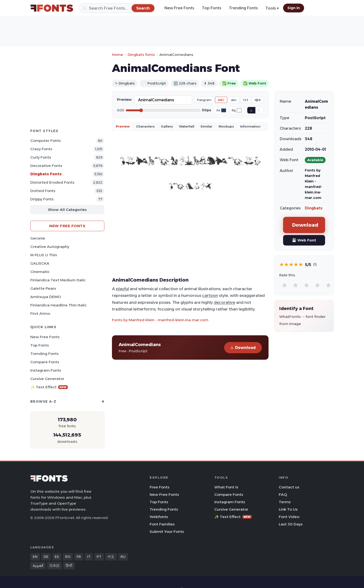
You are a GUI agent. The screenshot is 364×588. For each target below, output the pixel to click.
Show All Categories (67, 210)
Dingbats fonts (141, 55)
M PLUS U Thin (44, 255)
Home (118, 55)
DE (46, 557)
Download (243, 348)
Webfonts (159, 517)
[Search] (117, 8)
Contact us (289, 487)
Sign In (294, 8)
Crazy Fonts (41, 149)
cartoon (210, 295)
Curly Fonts (41, 157)
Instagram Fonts (46, 370)
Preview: (125, 100)
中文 (111, 557)
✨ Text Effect (49, 387)
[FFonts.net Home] (52, 8)
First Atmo (40, 313)
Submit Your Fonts (167, 532)
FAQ (283, 494)
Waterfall (187, 126)
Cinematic (40, 272)
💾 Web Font (304, 240)
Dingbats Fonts (46, 174)
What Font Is (226, 487)
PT (99, 557)
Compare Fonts (45, 362)
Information (250, 126)
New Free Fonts (179, 8)
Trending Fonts (243, 8)
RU (123, 557)
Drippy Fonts (42, 199)
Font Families (162, 524)
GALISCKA (40, 263)
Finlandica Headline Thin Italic (58, 305)
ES (57, 557)
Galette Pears (43, 288)
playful (122, 289)
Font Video (289, 517)
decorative (224, 302)
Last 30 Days (291, 524)
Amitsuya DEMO (46, 297)
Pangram (204, 100)
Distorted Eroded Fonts (52, 182)
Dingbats (314, 208)
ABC (221, 100)
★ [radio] (285, 285)
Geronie (38, 238)
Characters (145, 126)
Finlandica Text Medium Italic (58, 280)
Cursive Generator (47, 379)
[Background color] (239, 110)
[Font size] (163, 110)
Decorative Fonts (46, 166)
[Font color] (224, 110)
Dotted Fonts (43, 191)
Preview (123, 126)
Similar (206, 126)
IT (89, 557)
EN (35, 557)
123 (246, 100)
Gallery (167, 126)
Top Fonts (212, 8)
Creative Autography (50, 247)
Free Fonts (160, 487)
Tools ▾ (272, 8)
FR (79, 557)
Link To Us (288, 509)
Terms (285, 502)
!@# (258, 100)
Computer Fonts (46, 141)
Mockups (226, 126)
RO (68, 557)
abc (234, 100)
